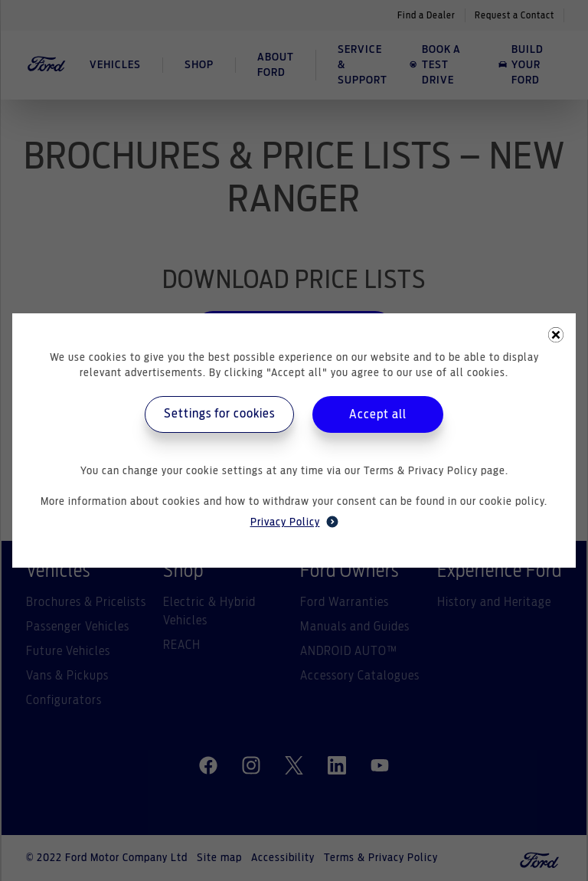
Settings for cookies (219, 414)
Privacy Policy (294, 522)
